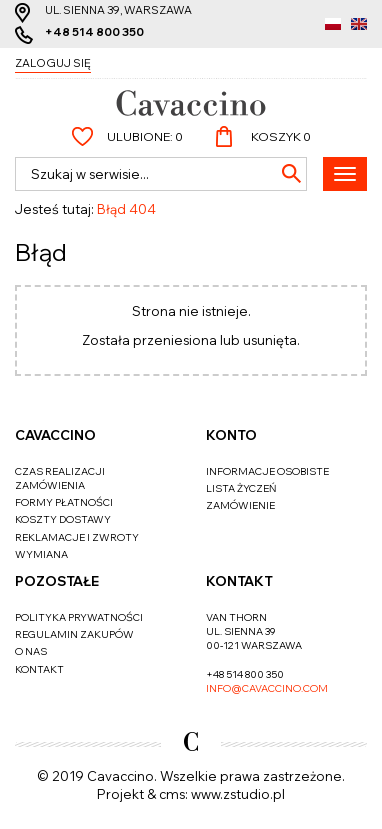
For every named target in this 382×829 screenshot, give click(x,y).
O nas (31, 651)
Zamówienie (240, 505)
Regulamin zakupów (74, 634)
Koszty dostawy (63, 519)
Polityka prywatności (79, 617)
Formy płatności (64, 502)
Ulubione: (145, 136)
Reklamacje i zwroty (77, 537)
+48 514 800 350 (94, 32)
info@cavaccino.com (267, 688)
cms (172, 794)
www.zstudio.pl (238, 794)
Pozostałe (57, 581)
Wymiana (41, 554)
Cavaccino (55, 435)
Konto (231, 435)
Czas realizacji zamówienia (60, 478)
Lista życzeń (241, 488)
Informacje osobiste (267, 471)
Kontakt (39, 669)
